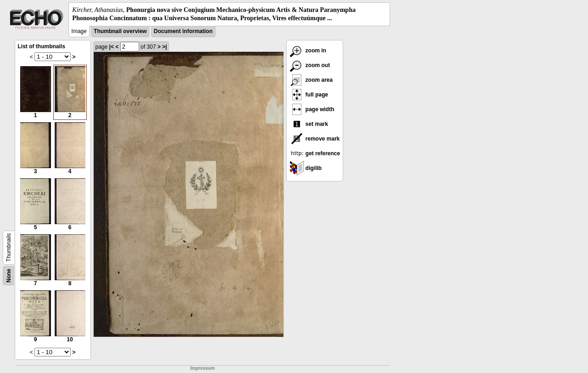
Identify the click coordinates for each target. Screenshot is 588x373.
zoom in (308, 51)
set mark (309, 124)
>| (164, 47)
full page (309, 95)
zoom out (310, 65)
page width (312, 109)
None (9, 276)
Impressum (202, 368)
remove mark (315, 139)
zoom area (311, 80)
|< (112, 47)
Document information (183, 31)
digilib (306, 168)
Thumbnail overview (120, 31)
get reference (315, 153)
